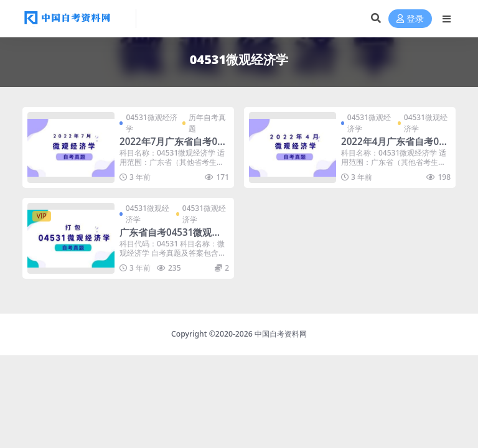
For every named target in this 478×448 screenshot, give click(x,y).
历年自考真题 (207, 123)
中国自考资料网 (281, 334)
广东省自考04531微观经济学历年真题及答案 (170, 238)
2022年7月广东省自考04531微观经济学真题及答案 (174, 147)
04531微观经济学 (151, 123)
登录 (410, 19)
